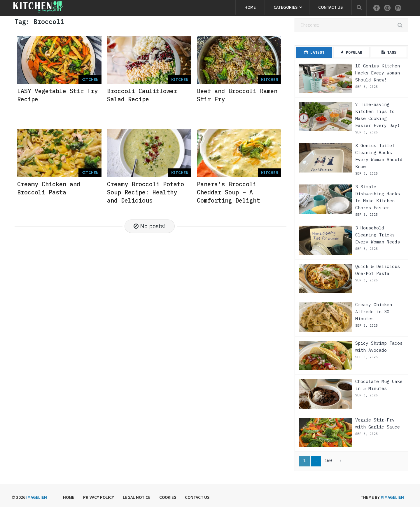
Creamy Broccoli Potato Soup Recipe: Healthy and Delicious (146, 192)
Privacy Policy (99, 497)
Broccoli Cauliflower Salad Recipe (142, 95)
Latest (314, 52)
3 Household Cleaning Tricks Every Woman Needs (378, 235)
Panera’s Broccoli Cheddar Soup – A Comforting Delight (228, 192)
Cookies (168, 497)
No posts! (150, 226)
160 (328, 461)
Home (250, 7)
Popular (351, 52)
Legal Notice (137, 497)
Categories (286, 7)
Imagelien (37, 497)
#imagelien (392, 497)
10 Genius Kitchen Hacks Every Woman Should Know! (378, 73)
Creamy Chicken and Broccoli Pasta (49, 188)
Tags (389, 52)
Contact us (330, 7)
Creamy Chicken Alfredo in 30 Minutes (374, 312)
